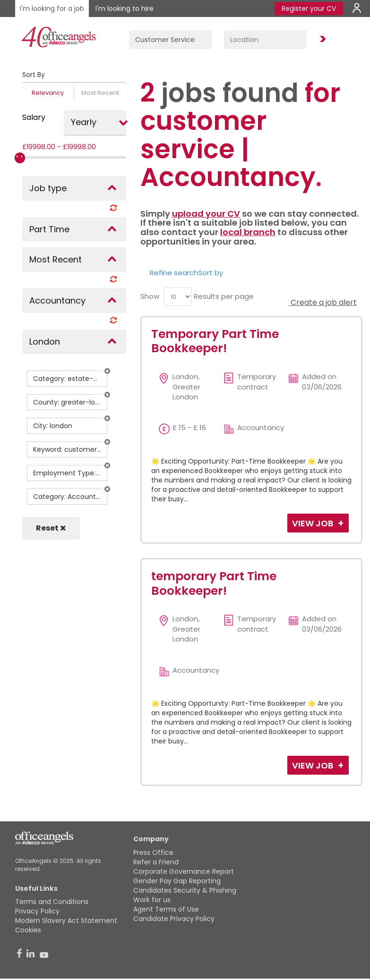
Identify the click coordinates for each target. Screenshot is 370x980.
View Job (314, 523)
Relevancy (48, 93)
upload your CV (206, 214)
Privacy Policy (37, 911)
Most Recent (100, 93)
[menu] (178, 297)
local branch (248, 232)
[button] (107, 371)
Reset (51, 528)
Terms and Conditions (52, 902)
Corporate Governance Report (184, 871)
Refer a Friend (156, 862)
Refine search (174, 273)
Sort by (211, 273)
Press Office (153, 853)
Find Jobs (321, 39)
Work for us (152, 900)
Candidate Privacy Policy (174, 919)
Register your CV (309, 8)
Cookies (28, 930)
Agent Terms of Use (166, 909)
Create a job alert (323, 302)
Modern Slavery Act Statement (66, 921)
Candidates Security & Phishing (185, 890)
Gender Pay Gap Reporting (177, 881)
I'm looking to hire (125, 8)
